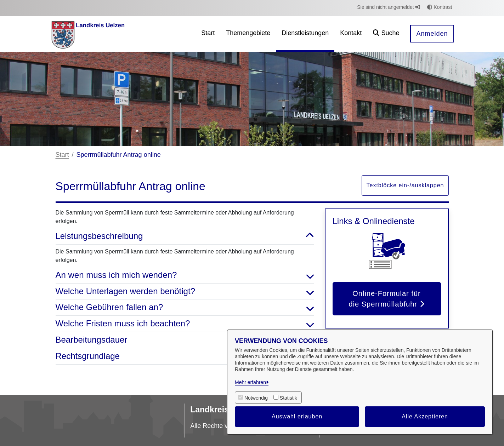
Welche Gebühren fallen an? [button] (185, 307)
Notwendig (256, 398)
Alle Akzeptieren (425, 416)
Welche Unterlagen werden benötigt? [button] (185, 291)
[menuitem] (208, 34)
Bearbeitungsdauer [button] (185, 340)
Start (62, 155)
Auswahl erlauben (297, 416)
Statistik (288, 398)
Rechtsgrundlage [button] (185, 356)
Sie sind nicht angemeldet (389, 7)
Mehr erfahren (250, 382)
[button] (386, 34)
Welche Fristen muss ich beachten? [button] (185, 324)
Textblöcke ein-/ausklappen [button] (405, 185)
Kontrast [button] (440, 7)
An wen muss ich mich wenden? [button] (185, 275)
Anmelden (432, 34)
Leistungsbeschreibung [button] (185, 236)
